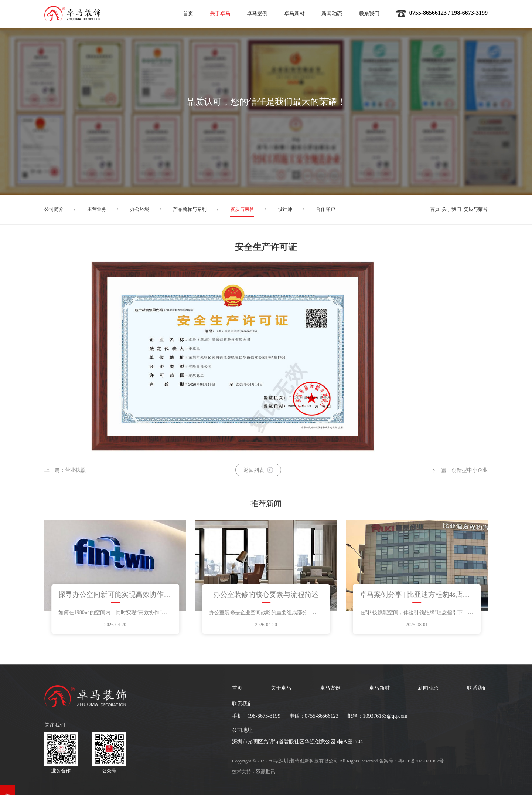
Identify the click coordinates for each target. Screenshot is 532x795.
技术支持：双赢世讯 (254, 772)
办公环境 (140, 209)
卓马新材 (294, 13)
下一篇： (459, 470)
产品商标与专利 (190, 209)
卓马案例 (257, 13)
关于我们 (451, 209)
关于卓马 (220, 13)
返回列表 (258, 470)
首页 (188, 13)
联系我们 (369, 13)
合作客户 (325, 209)
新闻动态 (332, 13)
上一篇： (65, 470)
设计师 (285, 209)
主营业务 (97, 209)
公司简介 (54, 209)
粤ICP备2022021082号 (421, 761)
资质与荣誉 (242, 209)
